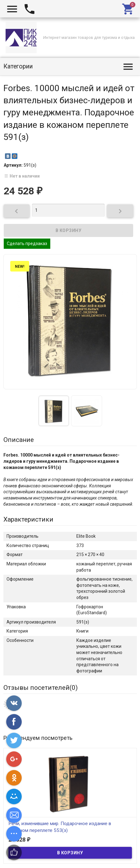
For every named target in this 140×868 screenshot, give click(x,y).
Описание (19, 440)
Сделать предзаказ (27, 244)
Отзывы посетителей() (41, 688)
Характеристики (28, 519)
